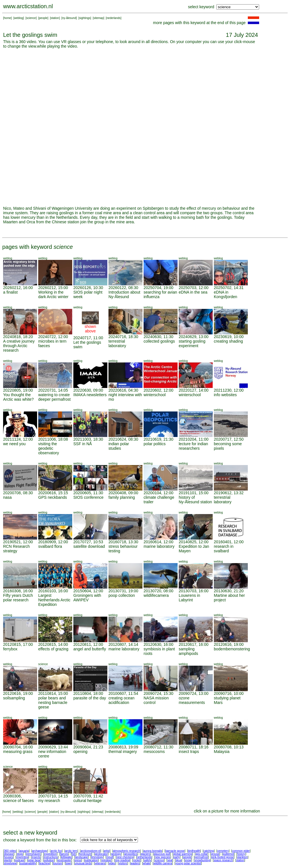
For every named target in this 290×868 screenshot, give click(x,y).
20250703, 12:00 (194, 288)
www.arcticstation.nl (28, 6)
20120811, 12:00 (88, 644)
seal (170, 860)
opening (80, 752)
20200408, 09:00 (123, 493)
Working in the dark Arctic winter (53, 294)
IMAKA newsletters (90, 395)
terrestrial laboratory (117, 343)
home (8, 18)
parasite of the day (90, 698)
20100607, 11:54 (123, 693)
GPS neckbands (53, 497)
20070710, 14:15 (53, 796)
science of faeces (18, 801)
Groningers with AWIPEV (87, 598)
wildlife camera (163, 863)
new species (162, 857)
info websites (225, 395)
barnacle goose (175, 851)
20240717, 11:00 (88, 338)
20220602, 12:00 (158, 390)
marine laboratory (159, 546)
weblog (19, 18)
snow (188, 860)
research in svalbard (224, 549)
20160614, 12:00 (158, 542)
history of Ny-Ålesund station (195, 500)
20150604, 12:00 (88, 591)
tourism (58, 863)
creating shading (228, 341)
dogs (20, 854)
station (55, 18)
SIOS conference (89, 497)
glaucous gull (162, 854)
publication (91, 860)
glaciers (145, 854)
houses (8, 857)
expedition (50, 854)
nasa (7, 497)
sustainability (28, 863)
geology (116, 854)
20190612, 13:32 (229, 493)
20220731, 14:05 (53, 390)
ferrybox (10, 649)
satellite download (89, 546)
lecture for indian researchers (193, 446)
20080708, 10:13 (229, 747)
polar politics (155, 444)
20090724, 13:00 (194, 693)
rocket (137, 860)
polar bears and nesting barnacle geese (53, 703)
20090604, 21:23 (88, 747)
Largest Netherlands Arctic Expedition (54, 600)
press (78, 860)
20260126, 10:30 (88, 288)
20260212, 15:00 (53, 288)
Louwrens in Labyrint (189, 598)
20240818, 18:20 (18, 337)
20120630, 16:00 (158, 644)
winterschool (155, 395)
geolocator (101, 854)
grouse (215, 854)
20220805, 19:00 (18, 390)
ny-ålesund (69, 18)
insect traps (189, 752)
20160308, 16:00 (18, 591)
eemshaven (33, 854)
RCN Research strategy (16, 549)
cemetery (223, 851)
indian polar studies (119, 446)
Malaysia (222, 752)
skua (179, 860)
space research (223, 860)
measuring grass (18, 752)
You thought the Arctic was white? (18, 397)
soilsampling (14, 698)
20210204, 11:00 (194, 439)
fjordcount (85, 854)
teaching (44, 863)
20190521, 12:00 (18, 542)
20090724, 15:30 (158, 693)
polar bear (34, 860)
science (31, 18)
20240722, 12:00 (53, 337)
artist (107, 851)
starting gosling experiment (192, 343)
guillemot (228, 854)
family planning (122, 497)
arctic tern (71, 851)
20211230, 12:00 (229, 390)
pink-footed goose (223, 857)
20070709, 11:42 (88, 796)
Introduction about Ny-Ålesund (124, 294)
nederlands (113, 18)
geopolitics (131, 854)
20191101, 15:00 (194, 493)
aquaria (24, 851)
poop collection (122, 595)
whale (146, 863)
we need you (14, 444)
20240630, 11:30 (158, 337)
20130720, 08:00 (158, 591)
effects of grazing (53, 649)
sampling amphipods (188, 651)
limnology (97, 857)
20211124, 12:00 (18, 439)
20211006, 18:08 (53, 439)
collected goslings (159, 341)
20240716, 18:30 (123, 337)
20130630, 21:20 (229, 591)
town (68, 863)
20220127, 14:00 (194, 390)
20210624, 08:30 (123, 439)
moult (110, 857)
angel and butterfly (90, 649)
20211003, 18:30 (88, 439)
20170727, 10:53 (88, 542)
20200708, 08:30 (18, 493)
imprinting (22, 857)
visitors (123, 863)
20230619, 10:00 (229, 337)
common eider (241, 851)
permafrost (201, 857)
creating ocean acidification (121, 700)
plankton (242, 857)
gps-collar (201, 854)
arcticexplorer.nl (91, 851)
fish (74, 854)
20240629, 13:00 (194, 337)
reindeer (106, 860)
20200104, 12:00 (158, 493)
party (177, 857)
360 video (10, 851)
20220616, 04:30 (123, 390)
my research (49, 801)
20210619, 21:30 (158, 439)
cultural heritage (88, 801)
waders (135, 863)
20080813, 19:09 (123, 747)
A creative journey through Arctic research (19, 346)
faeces (64, 854)
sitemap (98, 18)
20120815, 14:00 (53, 644)
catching (209, 851)
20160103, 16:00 (53, 591)
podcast (20, 860)
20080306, (12, 796)
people (43, 18)
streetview (10, 863)
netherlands (144, 857)
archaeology (40, 851)
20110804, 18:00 (88, 693)
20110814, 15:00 (53, 693)
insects (36, 857)
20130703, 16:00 (194, 591)
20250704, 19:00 (158, 288)
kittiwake (67, 857)
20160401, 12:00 (229, 542)
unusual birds (83, 863)
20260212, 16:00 (18, 288)
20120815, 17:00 (18, 644)
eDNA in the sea (193, 292)
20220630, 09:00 (88, 390)
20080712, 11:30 (158, 747)
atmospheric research (127, 851)
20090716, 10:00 (229, 693)
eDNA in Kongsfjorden (226, 294)
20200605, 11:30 (88, 493)
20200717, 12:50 (229, 439)
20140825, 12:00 (194, 542)
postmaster (64, 860)
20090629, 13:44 (53, 747)
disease (9, 854)
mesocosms (154, 752)
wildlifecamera (156, 595)
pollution (49, 860)
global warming (183, 854)
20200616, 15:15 (53, 493)
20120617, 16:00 (194, 644)
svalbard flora (50, 546)
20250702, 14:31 (229, 288)
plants (8, 860)
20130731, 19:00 (123, 591)
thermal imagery (123, 752)
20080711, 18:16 (194, 747)
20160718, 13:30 (123, 542)
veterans (100, 863)
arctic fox (56, 851)
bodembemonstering (232, 649)
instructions (51, 857)
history (241, 854)
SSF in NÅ (83, 444)
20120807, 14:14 (123, 644)
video (112, 863)
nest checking (125, 857)
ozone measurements (192, 700)
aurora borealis (153, 851)
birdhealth (194, 851)
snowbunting (202, 860)
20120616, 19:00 (229, 644)
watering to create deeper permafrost (54, 397)
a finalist (10, 292)
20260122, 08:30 (123, 288)
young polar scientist (188, 863)
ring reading (122, 860)
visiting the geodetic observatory (49, 448)
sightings (85, 18)
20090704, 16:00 (18, 747)
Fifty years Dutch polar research (18, 598)
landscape (82, 857)
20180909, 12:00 (53, 542)
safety (148, 860)
